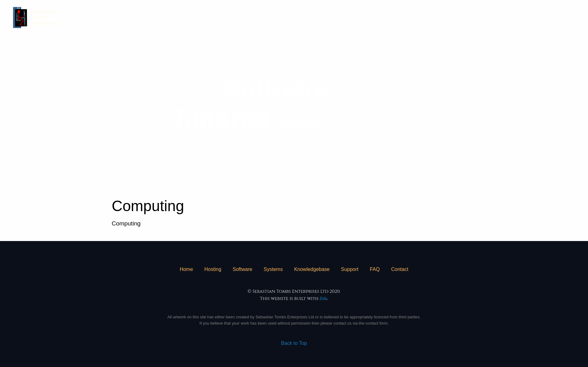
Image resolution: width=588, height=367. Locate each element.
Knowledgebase (488, 17)
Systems (448, 17)
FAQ (550, 17)
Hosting (389, 17)
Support (527, 17)
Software (418, 17)
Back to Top (294, 343)
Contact (572, 17)
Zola (324, 299)
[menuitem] (365, 17)
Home (365, 17)
